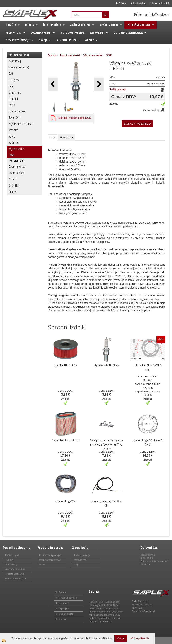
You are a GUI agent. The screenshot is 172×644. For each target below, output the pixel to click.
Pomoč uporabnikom (15, 578)
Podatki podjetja (82, 555)
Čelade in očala (52, 25)
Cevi (11, 74)
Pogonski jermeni (17, 111)
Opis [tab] (53, 138)
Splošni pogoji (66, 614)
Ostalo (12, 105)
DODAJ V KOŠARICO (137, 124)
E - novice (64, 603)
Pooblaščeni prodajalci (51, 555)
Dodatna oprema (41, 33)
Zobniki (12, 179)
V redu (121, 638)
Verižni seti (14, 142)
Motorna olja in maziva (128, 33)
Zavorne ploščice (17, 167)
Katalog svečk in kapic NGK (75, 118)
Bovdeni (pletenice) (19, 67)
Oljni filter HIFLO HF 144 (66, 365)
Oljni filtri (13, 99)
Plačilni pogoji (12, 555)
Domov (52, 55)
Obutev (29, 25)
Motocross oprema (72, 33)
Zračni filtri (14, 185)
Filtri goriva (14, 80)
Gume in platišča (66, 40)
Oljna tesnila (15, 92)
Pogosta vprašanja (14, 574)
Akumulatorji (15, 61)
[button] (99, 84)
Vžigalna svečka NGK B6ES (106, 365)
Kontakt (63, 619)
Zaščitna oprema (80, 25)
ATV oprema (97, 33)
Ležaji (11, 86)
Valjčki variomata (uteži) (21, 124)
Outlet (90, 40)
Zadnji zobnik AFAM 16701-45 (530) (148, 368)
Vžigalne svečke (16, 149)
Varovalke (13, 130)
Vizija (76, 565)
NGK (12, 155)
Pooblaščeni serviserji (50, 560)
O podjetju (64, 608)
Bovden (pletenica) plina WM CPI (106, 503)
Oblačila (11, 25)
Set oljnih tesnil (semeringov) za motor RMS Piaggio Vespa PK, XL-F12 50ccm (106, 445)
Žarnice (12, 192)
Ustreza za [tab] (66, 138)
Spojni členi (15, 117)
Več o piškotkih (140, 638)
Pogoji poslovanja (68, 598)
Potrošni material (139, 25)
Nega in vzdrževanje (18, 40)
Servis (42, 565)
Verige (12, 136)
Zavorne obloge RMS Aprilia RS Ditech (148, 442)
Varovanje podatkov (15, 569)
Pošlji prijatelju (118, 89)
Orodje (43, 40)
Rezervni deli (14, 33)
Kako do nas (80, 560)
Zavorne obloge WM (65, 501)
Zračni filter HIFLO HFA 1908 (66, 440)
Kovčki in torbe (109, 25)
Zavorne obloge (16, 173)
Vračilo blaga (11, 565)
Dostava (9, 560)
